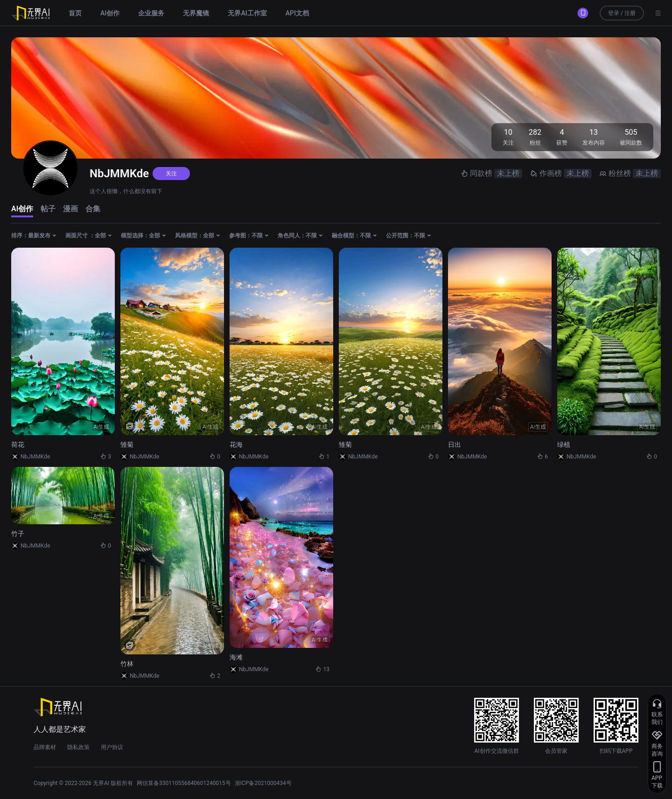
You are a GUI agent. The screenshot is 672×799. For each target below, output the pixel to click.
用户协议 (112, 747)
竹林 (127, 664)
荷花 (18, 445)
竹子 (18, 534)
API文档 (297, 13)
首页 (75, 13)
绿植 (564, 445)
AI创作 (110, 13)
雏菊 (127, 445)
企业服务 (151, 13)
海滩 (236, 657)
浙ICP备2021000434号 (263, 783)
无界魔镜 (196, 13)
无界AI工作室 (247, 13)
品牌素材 (45, 747)
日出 (455, 445)
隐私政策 (78, 747)
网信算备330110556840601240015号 (184, 783)
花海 (236, 445)
